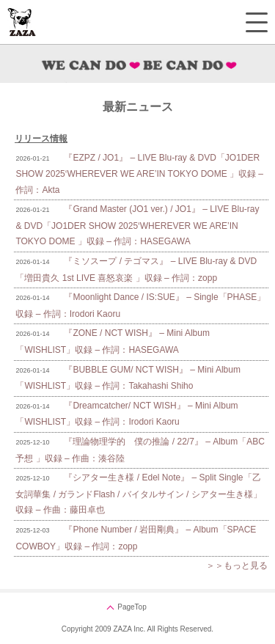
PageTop (132, 607)
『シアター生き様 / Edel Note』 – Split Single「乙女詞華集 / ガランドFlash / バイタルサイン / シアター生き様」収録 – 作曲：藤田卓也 (138, 494)
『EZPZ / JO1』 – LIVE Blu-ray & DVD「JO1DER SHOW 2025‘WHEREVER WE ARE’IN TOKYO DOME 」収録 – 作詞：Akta (139, 174)
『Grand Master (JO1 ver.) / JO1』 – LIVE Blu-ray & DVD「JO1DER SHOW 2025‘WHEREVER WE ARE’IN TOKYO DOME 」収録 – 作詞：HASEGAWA (137, 225)
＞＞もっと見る (237, 566)
